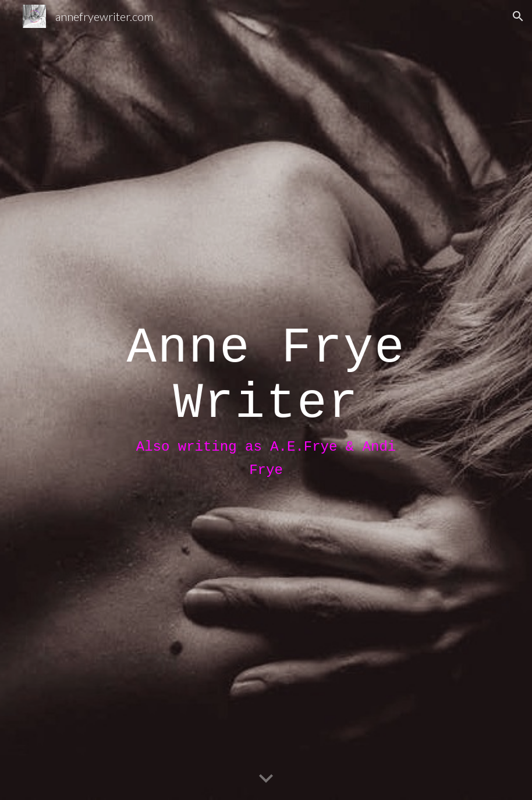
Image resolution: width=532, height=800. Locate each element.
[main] (266, 400)
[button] (518, 16)
